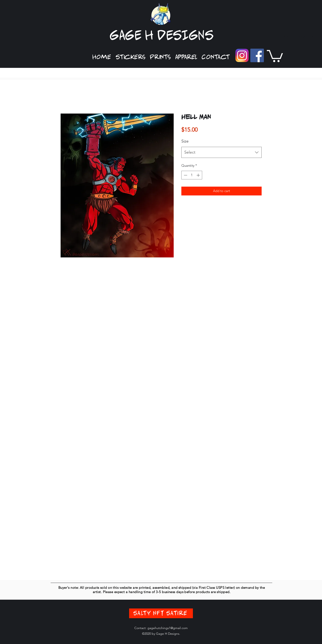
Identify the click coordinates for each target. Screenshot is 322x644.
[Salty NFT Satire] (161, 613)
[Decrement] (185, 175)
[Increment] (199, 175)
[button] (131, 57)
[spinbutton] (192, 175)
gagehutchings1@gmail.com (168, 628)
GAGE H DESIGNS (162, 36)
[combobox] (221, 152)
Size (185, 141)
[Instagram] (242, 55)
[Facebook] (257, 55)
